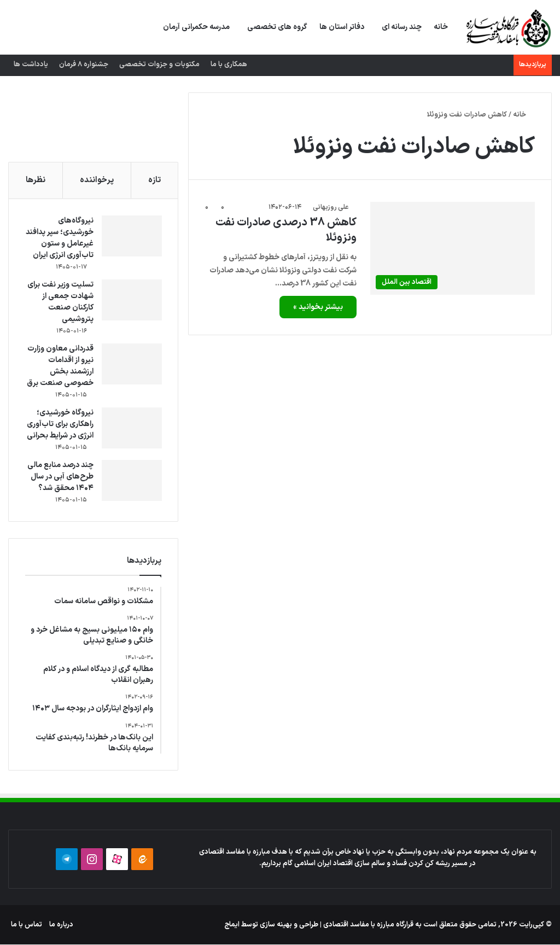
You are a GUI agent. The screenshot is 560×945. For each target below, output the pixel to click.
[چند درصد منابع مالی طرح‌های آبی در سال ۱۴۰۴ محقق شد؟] (131, 480)
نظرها (36, 180)
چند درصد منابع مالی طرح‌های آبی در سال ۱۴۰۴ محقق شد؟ (60, 477)
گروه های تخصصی (277, 27)
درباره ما (61, 925)
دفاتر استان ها (342, 27)
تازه (154, 180)
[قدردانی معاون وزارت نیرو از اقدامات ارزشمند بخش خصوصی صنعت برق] (131, 364)
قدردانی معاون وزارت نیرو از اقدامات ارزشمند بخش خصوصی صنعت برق (60, 366)
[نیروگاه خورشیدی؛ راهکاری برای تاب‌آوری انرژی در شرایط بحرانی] (131, 428)
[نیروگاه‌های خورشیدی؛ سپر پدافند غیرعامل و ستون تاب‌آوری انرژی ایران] (131, 236)
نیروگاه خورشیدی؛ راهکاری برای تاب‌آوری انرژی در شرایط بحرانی (60, 424)
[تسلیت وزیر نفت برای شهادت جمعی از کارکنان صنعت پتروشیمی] (131, 300)
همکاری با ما (229, 65)
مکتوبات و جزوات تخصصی (159, 65)
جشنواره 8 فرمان (84, 65)
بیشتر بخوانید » (318, 307)
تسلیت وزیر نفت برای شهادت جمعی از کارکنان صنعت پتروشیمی (60, 302)
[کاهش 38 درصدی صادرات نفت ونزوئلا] (453, 248)
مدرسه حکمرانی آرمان (196, 27)
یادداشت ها (31, 65)
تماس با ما (27, 925)
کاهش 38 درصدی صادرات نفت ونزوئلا (286, 230)
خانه (441, 27)
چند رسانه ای (402, 27)
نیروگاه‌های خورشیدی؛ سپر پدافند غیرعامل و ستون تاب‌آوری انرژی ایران (59, 238)
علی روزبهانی (331, 207)
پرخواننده (97, 180)
